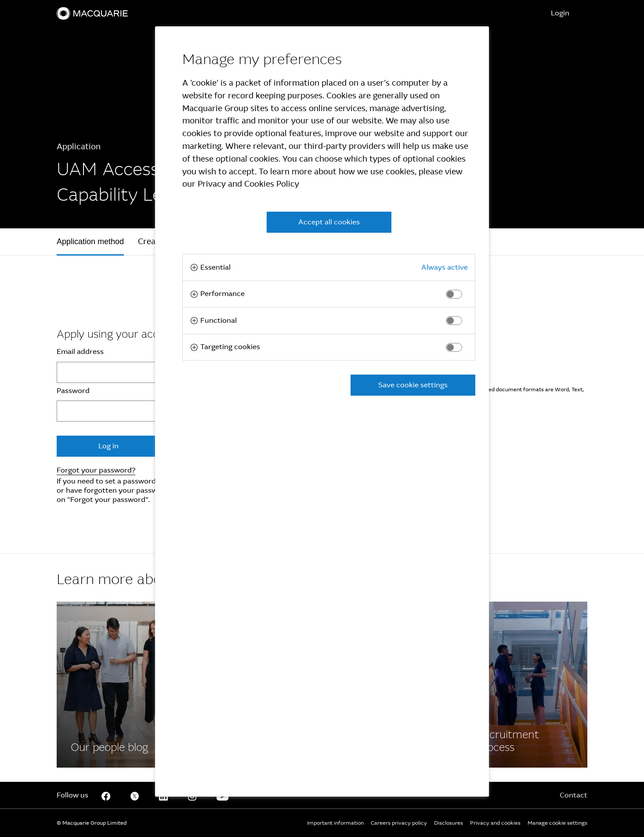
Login (560, 13)
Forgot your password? (96, 470)
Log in (109, 446)
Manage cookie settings (557, 823)
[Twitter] (135, 795)
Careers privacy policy (399, 823)
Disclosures (449, 823)
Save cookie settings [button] (413, 385)
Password (73, 391)
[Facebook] (119, 685)
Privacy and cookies (495, 823)
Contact (573, 795)
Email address (80, 352)
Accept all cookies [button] (329, 222)
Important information (335, 823)
